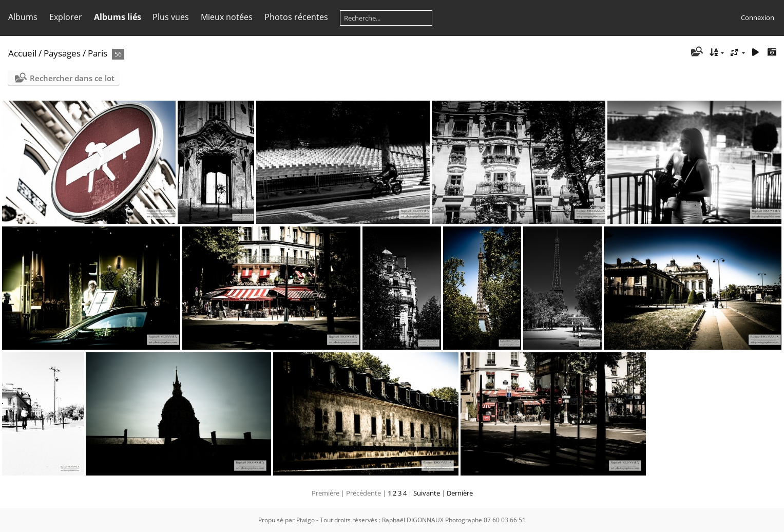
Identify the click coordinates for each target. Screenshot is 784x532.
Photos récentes (296, 17)
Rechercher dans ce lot (72, 78)
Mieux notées (227, 17)
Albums (23, 17)
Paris (98, 53)
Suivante (427, 493)
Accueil (22, 53)
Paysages (62, 53)
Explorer (66, 17)
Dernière (460, 493)
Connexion (758, 17)
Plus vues (171, 17)
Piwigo (305, 520)
